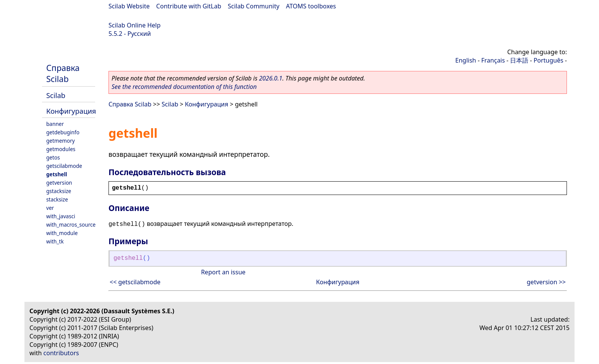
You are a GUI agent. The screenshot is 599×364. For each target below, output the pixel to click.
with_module (62, 233)
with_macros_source (71, 225)
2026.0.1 (271, 78)
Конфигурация (71, 111)
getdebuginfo (63, 132)
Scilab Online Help (134, 25)
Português (549, 60)
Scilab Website (129, 6)
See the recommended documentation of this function (184, 87)
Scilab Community (253, 6)
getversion (59, 183)
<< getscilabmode (135, 282)
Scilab (56, 95)
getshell (57, 174)
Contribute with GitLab (189, 6)
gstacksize (59, 191)
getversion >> (546, 282)
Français (493, 60)
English (466, 60)
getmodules (61, 149)
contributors (61, 353)
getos (53, 157)
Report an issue (223, 272)
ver (50, 208)
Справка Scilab (63, 73)
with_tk (55, 241)
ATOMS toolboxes (311, 6)
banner (55, 124)
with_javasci (61, 216)
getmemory (61, 141)
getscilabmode (64, 166)
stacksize (57, 199)
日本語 (519, 60)
